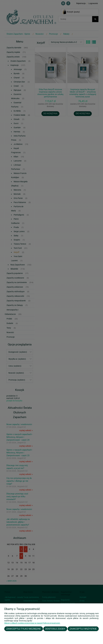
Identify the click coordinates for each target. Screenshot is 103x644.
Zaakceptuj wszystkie (83, 629)
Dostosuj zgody (55, 629)
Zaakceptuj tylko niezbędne (24, 629)
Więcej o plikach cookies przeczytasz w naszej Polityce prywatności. (32, 623)
